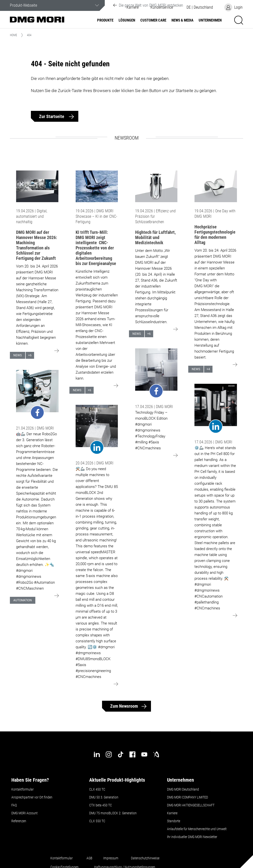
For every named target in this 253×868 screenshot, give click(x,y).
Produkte (105, 20)
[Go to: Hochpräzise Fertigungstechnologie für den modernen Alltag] (216, 186)
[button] (200, 7)
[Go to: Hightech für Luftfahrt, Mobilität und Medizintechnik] (156, 186)
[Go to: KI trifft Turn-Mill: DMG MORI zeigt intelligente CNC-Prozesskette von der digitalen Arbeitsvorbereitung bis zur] (97, 186)
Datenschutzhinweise (145, 858)
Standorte (174, 821)
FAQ (14, 805)
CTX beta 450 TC (101, 805)
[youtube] (144, 754)
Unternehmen (210, 20)
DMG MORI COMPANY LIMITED (188, 797)
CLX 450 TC (97, 789)
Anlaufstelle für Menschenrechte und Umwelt (197, 829)
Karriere (172, 813)
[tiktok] (121, 754)
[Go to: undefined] (37, 395)
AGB (89, 858)
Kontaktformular (22, 789)
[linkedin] (97, 754)
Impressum (111, 858)
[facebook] (132, 754)
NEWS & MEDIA (182, 20)
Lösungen (127, 20)
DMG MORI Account (24, 813)
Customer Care (153, 20)
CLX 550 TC (97, 821)
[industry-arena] (156, 754)
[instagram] (109, 754)
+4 (208, 369)
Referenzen (19, 821)
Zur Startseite (52, 116)
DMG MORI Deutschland (183, 789)
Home (13, 35)
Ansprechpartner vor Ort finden (32, 797)
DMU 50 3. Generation (104, 797)
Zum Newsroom (124, 706)
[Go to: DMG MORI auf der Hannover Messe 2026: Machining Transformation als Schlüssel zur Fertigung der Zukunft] (37, 186)
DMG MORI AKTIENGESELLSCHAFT (191, 805)
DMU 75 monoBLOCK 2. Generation (113, 813)
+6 (30, 355)
